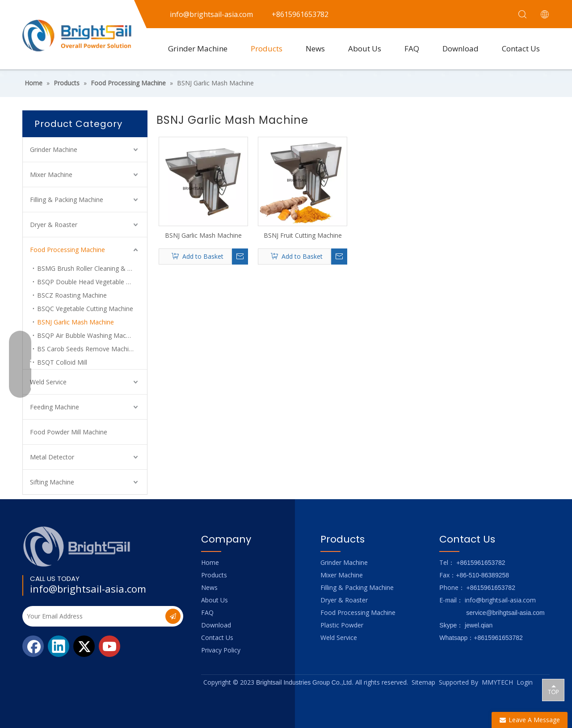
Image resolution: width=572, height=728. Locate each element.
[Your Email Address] (93, 616)
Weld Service (48, 382)
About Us (365, 48)
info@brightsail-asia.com (88, 589)
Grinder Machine (198, 48)
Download (461, 48)
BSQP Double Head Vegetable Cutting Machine (92, 282)
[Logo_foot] (77, 546)
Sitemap (423, 682)
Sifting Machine (52, 482)
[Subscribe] (173, 616)
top (553, 690)
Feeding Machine (55, 407)
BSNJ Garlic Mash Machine (76, 322)
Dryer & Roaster (54, 225)
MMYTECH (497, 682)
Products (267, 48)
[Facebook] (33, 646)
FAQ (412, 48)
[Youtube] (109, 646)
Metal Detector (52, 457)
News (315, 48)
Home (210, 562)
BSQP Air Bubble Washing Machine (88, 335)
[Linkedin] (59, 646)
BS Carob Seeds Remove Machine (86, 349)
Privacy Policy (221, 650)
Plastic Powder (342, 625)
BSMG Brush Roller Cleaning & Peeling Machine (92, 268)
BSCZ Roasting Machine (72, 295)
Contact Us (521, 48)
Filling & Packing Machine (67, 200)
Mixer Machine (51, 175)
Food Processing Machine (67, 250)
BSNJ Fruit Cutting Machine (303, 235)
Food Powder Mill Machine (69, 432)
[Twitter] (84, 646)
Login (525, 682)
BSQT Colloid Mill (62, 362)
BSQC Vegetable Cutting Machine (85, 309)
